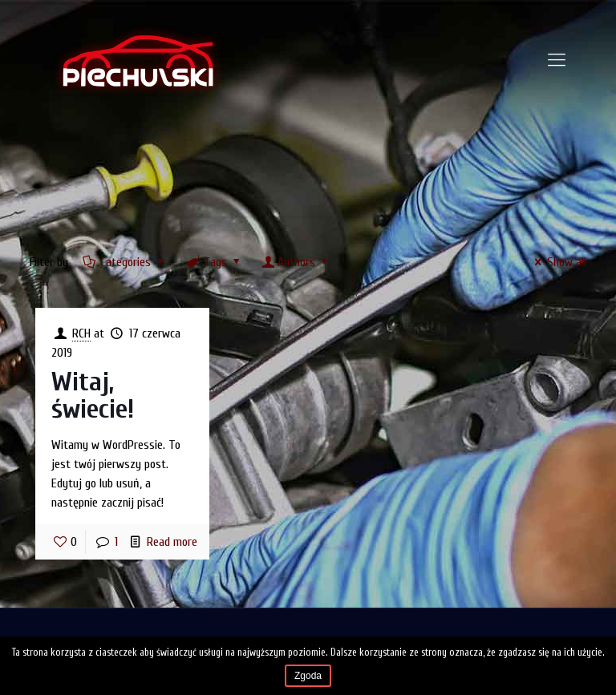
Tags (215, 262)
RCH (81, 333)
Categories (125, 262)
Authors (297, 262)
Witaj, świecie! (93, 396)
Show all (558, 262)
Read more (172, 542)
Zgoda (308, 676)
